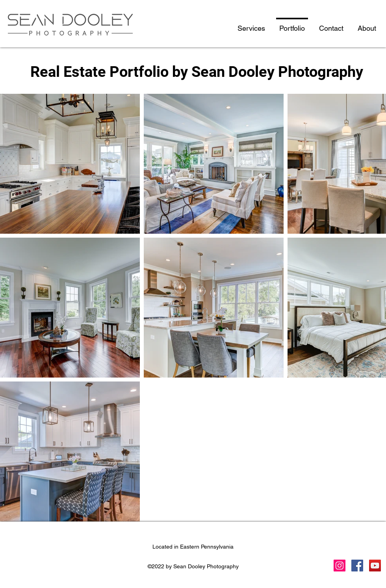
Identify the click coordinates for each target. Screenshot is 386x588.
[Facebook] (357, 566)
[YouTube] (375, 566)
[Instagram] (340, 566)
